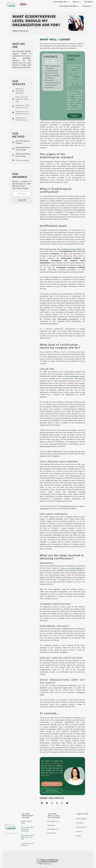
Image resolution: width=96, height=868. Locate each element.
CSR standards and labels (69, 6)
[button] (42, 804)
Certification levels (52, 70)
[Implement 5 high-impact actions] (13, 107)
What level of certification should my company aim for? (53, 82)
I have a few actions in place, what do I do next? (28, 838)
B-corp (55, 773)
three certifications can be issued (70, 249)
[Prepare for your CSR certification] (13, 116)
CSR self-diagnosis (81, 820)
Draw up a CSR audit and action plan (23, 99)
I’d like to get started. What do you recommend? (27, 830)
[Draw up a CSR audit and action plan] (13, 99)
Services (78, 837)
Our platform (80, 824)
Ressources (88, 6)
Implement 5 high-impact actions (21, 107)
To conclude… (50, 87)
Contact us (79, 833)
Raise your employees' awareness (21, 91)
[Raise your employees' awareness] (13, 91)
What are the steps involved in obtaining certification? (53, 75)
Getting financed (81, 828)
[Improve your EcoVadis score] (13, 123)
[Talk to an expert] (13, 166)
